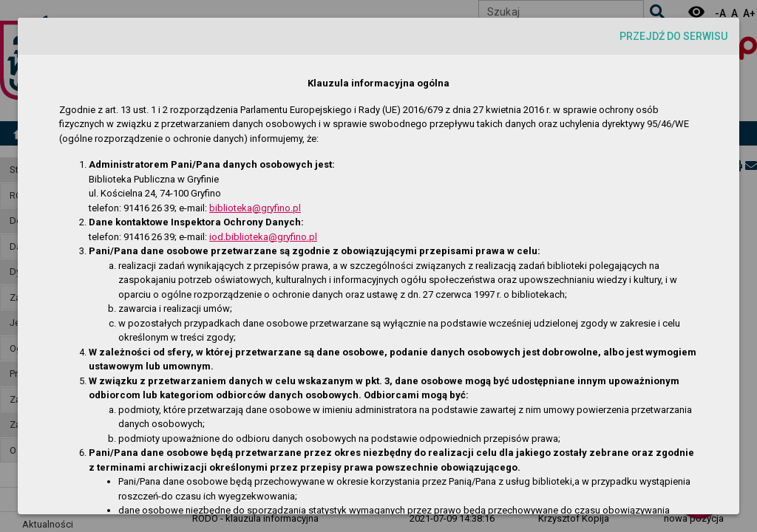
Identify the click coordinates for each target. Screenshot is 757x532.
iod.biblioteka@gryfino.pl (263, 237)
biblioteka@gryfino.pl (255, 208)
